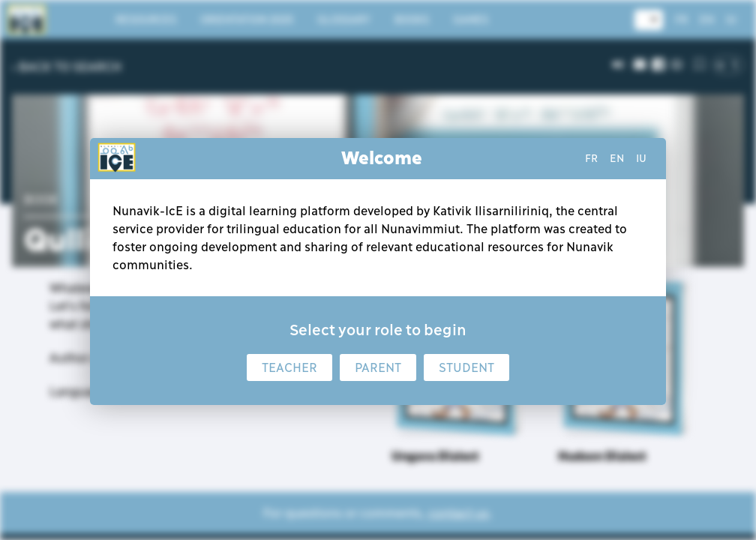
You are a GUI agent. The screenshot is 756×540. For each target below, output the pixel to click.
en (617, 158)
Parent (378, 367)
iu (641, 158)
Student (466, 367)
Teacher (289, 367)
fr (591, 158)
